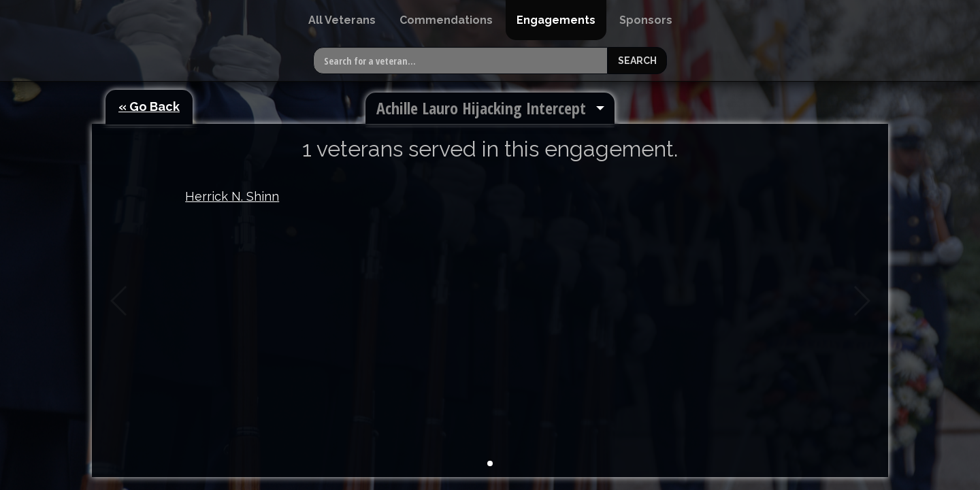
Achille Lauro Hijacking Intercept (481, 108)
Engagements (556, 20)
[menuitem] (342, 20)
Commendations (446, 20)
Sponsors (646, 20)
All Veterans (342, 20)
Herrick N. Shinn (232, 196)
